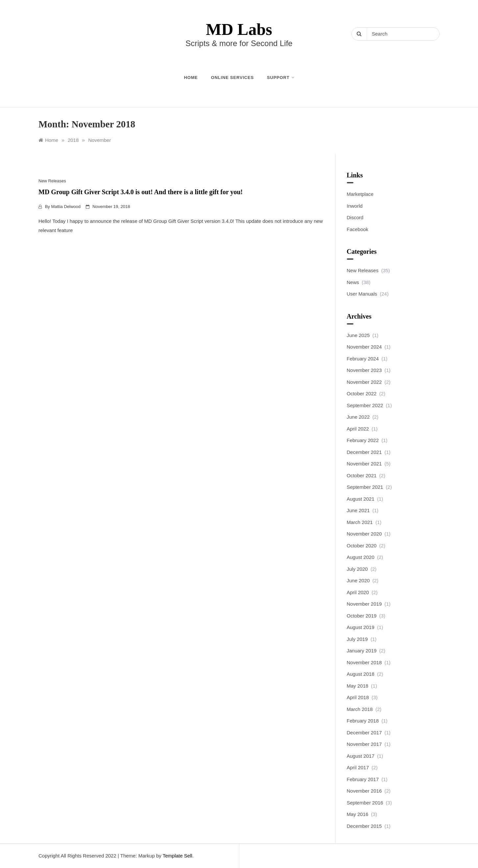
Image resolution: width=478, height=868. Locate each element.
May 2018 (358, 686)
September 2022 (365, 405)
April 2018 (358, 697)
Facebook (358, 229)
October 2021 (362, 475)
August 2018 (361, 674)
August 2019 (361, 627)
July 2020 (357, 569)
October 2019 (362, 616)
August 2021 (361, 499)
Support (280, 78)
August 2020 (361, 557)
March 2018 (360, 709)
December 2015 (364, 826)
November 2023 (364, 370)
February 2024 (363, 359)
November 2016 (364, 791)
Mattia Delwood (66, 207)
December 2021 (364, 452)
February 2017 (363, 779)
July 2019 (357, 639)
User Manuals (362, 294)
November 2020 (364, 534)
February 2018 (363, 721)
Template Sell (178, 856)
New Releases (52, 181)
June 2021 (358, 510)
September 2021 (365, 487)
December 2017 (364, 733)
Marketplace (360, 194)
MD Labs (239, 29)
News (353, 282)
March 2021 (360, 522)
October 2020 (362, 546)
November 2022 (364, 382)
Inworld (355, 206)
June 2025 (358, 335)
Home (191, 78)
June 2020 (358, 580)
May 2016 (358, 814)
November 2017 (364, 744)
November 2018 (364, 662)
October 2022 (362, 394)
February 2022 (363, 440)
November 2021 (364, 464)
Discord (355, 217)
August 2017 (361, 756)
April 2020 (358, 592)
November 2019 (364, 604)
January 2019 (362, 651)
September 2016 (365, 803)
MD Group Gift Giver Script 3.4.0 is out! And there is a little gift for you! (141, 192)
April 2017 (358, 767)
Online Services (232, 78)
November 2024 (364, 347)
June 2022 (358, 417)
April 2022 (358, 429)
